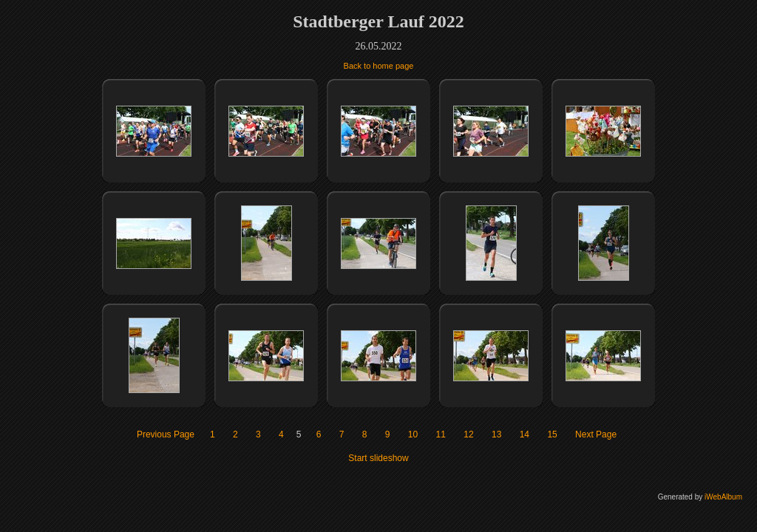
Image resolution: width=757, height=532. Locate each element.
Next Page (596, 434)
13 (496, 434)
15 (552, 434)
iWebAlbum (723, 497)
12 (468, 434)
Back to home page (379, 66)
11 (441, 434)
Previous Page (166, 434)
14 (525, 434)
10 (413, 434)
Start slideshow (378, 458)
